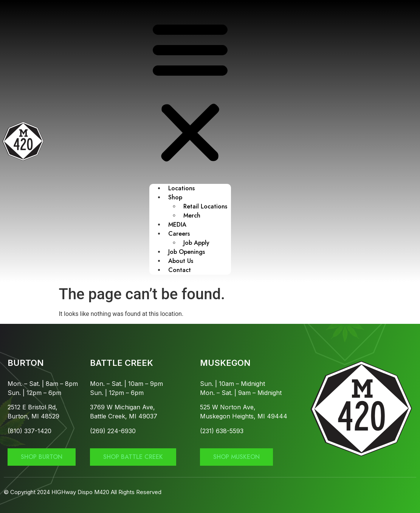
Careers (179, 234)
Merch (192, 215)
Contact (180, 270)
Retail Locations (205, 206)
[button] (190, 92)
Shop (175, 197)
